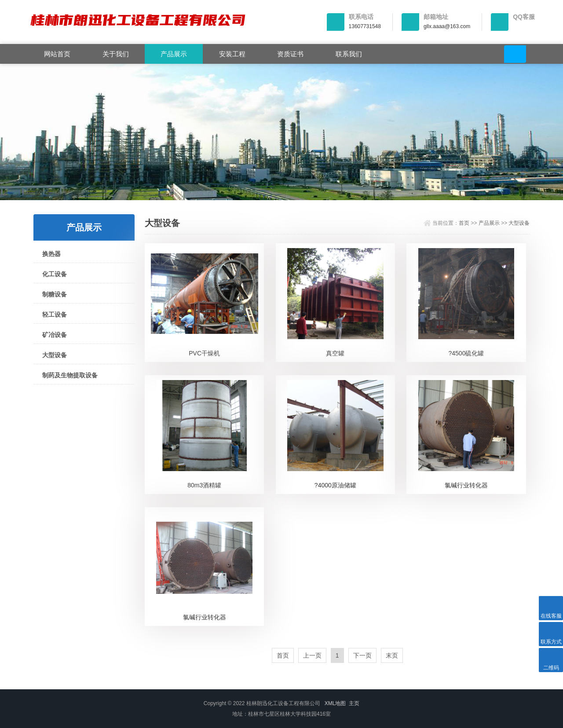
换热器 (51, 254)
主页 (354, 703)
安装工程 (232, 54)
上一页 (312, 655)
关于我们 (116, 54)
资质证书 (290, 54)
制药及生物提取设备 (70, 375)
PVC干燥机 (204, 353)
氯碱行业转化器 (466, 485)
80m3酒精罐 (204, 485)
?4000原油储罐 (335, 485)
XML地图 (335, 703)
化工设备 (55, 274)
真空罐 (335, 353)
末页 (392, 655)
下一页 (362, 655)
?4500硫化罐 (466, 353)
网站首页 (57, 54)
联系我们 (349, 54)
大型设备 (55, 355)
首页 (464, 223)
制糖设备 (55, 294)
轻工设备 (55, 315)
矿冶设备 (55, 335)
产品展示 (174, 54)
